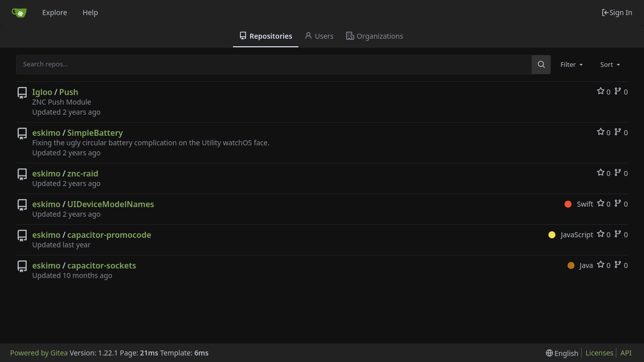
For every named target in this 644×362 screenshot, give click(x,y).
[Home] (19, 13)
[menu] (562, 353)
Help (90, 12)
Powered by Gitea (39, 353)
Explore (55, 12)
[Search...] (541, 64)
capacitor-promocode (109, 235)
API (626, 353)
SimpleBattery (95, 133)
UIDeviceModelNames (111, 204)
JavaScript (571, 235)
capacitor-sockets (102, 265)
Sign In (617, 12)
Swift (579, 204)
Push (69, 92)
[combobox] (573, 64)
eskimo (46, 133)
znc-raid (83, 173)
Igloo (42, 92)
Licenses (600, 353)
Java (580, 265)
